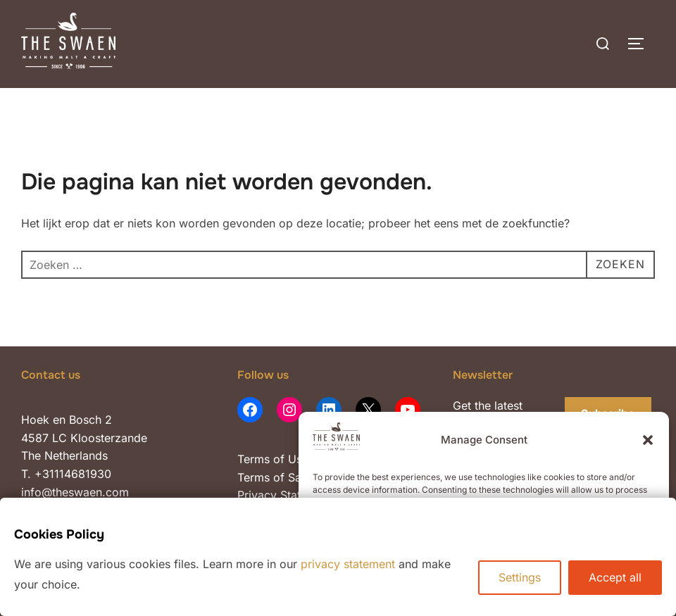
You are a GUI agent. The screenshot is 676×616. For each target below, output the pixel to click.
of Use (289, 459)
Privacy (259, 495)
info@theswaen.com (75, 492)
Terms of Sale (274, 477)
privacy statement (348, 564)
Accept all (615, 577)
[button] (648, 440)
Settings (520, 577)
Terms (254, 459)
